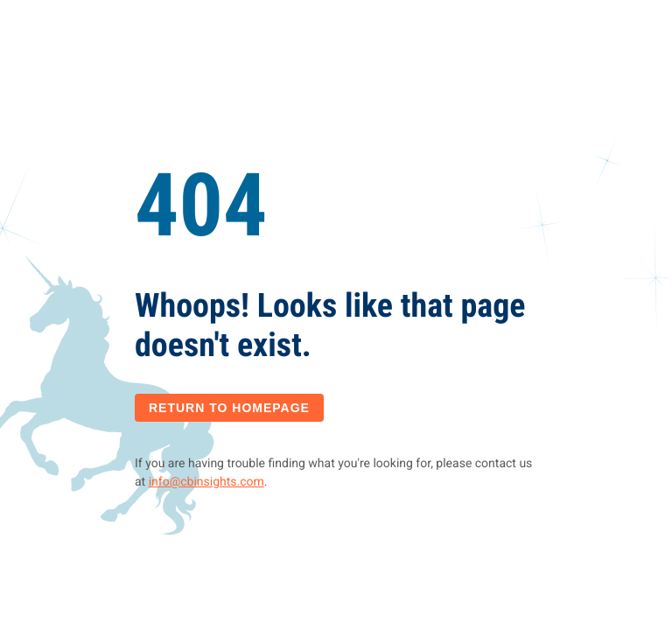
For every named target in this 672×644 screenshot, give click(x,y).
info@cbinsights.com (206, 482)
